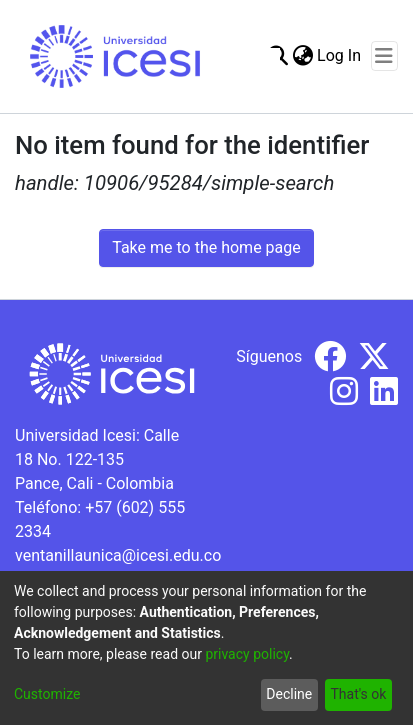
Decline (289, 694)
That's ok (358, 694)
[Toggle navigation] (384, 56)
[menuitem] (302, 56)
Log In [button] (340, 55)
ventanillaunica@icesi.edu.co (118, 555)
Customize (47, 694)
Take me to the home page (206, 247)
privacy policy (247, 654)
